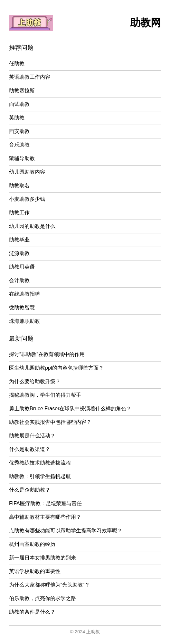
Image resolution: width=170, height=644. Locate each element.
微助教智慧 (22, 307)
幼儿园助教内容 (27, 172)
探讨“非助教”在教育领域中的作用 (47, 354)
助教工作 (19, 213)
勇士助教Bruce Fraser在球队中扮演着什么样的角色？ (70, 409)
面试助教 (19, 104)
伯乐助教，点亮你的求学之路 (42, 598)
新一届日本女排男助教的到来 (42, 558)
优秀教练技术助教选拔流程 (40, 463)
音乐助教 (19, 145)
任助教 (17, 63)
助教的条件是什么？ (32, 612)
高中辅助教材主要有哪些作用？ (45, 517)
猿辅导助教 (22, 158)
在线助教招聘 (24, 294)
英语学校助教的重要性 (35, 571)
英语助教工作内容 (30, 77)
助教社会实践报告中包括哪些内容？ (50, 422)
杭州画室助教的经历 (32, 544)
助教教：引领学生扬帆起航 (40, 476)
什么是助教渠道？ (30, 449)
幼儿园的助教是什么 (32, 226)
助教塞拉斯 (22, 91)
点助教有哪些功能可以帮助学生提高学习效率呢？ (66, 531)
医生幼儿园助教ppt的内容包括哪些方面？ (56, 368)
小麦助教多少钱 (27, 199)
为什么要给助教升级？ (35, 381)
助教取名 (19, 185)
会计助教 (19, 280)
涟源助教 (19, 253)
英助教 (17, 118)
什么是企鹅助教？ (30, 490)
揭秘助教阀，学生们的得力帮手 (45, 395)
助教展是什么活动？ (32, 436)
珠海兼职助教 (24, 321)
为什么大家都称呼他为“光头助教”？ (49, 585)
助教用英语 (22, 267)
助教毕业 (19, 240)
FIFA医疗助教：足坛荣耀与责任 (45, 503)
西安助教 (19, 131)
